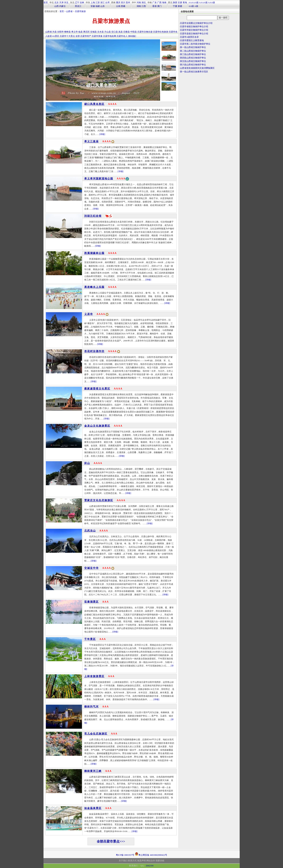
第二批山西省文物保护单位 (193, 51)
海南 (164, 3)
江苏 (98, 3)
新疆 (180, 6)
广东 (154, 3)
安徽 (93, 6)
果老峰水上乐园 (94, 287)
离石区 (86, 32)
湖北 (144, 3)
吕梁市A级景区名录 (189, 37)
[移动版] (132, 36)
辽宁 (77, 3)
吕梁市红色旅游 (161, 32)
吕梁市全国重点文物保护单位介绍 (196, 23)
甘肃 (180, 3)
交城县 (93, 32)
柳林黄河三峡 (93, 771)
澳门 (159, 6)
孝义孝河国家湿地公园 (99, 179)
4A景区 (56, 36)
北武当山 (90, 531)
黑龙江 (78, 6)
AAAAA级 (194, 3)
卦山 (87, 463)
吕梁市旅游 (80, 11)
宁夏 (175, 6)
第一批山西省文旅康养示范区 (194, 72)
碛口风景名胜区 (101, 67)
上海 (93, 3)
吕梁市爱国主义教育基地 (192, 40)
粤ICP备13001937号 (125, 855)
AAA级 (212, 3)
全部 (78, 36)
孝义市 (75, 32)
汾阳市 (60, 32)
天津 (61, 3)
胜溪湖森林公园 (94, 253)
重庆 (118, 3)
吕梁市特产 (86, 36)
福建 (98, 6)
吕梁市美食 (97, 36)
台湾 (107, 3)
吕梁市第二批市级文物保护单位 (195, 44)
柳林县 (68, 32)
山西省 (69, 11)
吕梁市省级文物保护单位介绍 (194, 27)
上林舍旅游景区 (94, 676)
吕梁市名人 (122, 36)
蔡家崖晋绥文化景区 (97, 389)
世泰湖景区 (92, 602)
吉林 (82, 3)
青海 (185, 3)
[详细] (102, 134)
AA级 (191, 6)
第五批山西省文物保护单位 (193, 61)
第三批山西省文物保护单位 (193, 54)
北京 (56, 3)
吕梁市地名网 (110, 36)
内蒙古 (62, 6)
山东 (103, 6)
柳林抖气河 (92, 707)
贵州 (128, 3)
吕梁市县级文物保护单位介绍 (194, 34)
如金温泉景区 (93, 808)
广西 (159, 3)
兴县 (55, 32)
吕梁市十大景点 (67, 36)
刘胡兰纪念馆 (93, 216)
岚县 (121, 32)
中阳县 (134, 32)
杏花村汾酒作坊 (94, 351)
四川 (123, 3)
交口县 (115, 32)
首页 (46, 3)
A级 (196, 6)
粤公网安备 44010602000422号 (151, 854)
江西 (144, 6)
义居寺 (89, 314)
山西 (56, 6)
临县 (80, 32)
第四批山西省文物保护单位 (193, 58)
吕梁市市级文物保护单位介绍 (194, 30)
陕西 (175, 3)
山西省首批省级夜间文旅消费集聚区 (197, 68)
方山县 (108, 32)
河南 (139, 3)
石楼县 (127, 32)
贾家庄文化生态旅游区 (99, 500)
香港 (154, 6)
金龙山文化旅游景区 (97, 426)
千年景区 (90, 639)
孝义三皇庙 (92, 141)
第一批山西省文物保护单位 (193, 47)
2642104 (150, 866)
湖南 (139, 6)
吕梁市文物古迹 (145, 32)
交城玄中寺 (92, 568)
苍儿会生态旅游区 (96, 734)
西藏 (123, 6)
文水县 (101, 32)
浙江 (103, 3)
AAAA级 (203, 3)
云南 (118, 6)
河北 (66, 3)
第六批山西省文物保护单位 (193, 65)
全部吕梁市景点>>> (111, 841)
